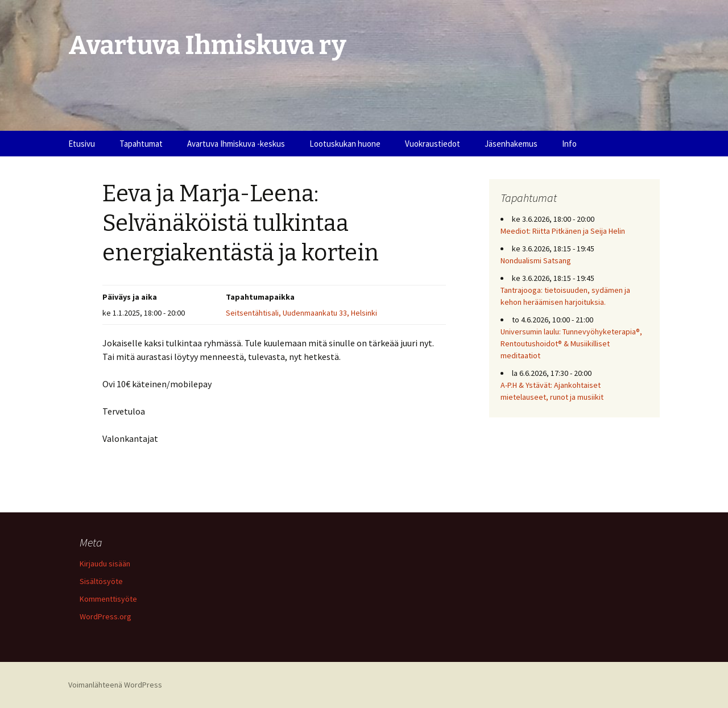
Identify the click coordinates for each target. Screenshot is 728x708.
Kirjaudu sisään (105, 564)
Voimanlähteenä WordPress (115, 685)
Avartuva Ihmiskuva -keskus (236, 144)
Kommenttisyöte (108, 599)
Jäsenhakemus (511, 144)
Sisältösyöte (101, 581)
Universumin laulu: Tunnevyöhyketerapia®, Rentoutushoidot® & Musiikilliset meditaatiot (571, 343)
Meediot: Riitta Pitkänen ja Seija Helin (563, 231)
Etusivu (82, 144)
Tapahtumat (141, 144)
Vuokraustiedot (433, 144)
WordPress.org (106, 616)
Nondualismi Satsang (536, 260)
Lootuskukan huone (345, 144)
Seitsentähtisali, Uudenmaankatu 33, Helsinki (301, 313)
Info (569, 144)
